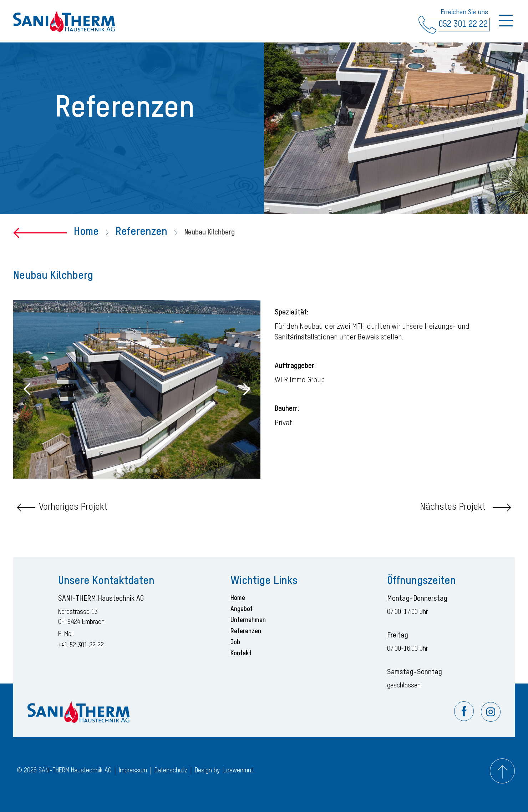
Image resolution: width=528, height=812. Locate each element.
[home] (64, 21)
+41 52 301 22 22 (81, 645)
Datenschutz (171, 771)
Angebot (242, 609)
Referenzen (141, 232)
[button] (27, 389)
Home (86, 232)
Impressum (133, 771)
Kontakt (241, 654)
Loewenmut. (239, 771)
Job (235, 642)
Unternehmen (248, 620)
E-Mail (66, 634)
